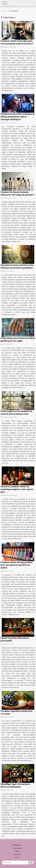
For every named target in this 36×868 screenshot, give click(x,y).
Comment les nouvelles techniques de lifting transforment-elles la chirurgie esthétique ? (18, 117)
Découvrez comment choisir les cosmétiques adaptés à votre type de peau (17, 489)
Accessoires (17, 854)
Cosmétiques (17, 848)
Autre (17, 857)
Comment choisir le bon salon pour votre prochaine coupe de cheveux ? (17, 42)
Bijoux (17, 851)
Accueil (4, 11)
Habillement (17, 845)
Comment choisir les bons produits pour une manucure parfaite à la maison (17, 565)
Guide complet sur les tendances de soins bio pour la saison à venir (16, 413)
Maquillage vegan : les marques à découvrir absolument (15, 785)
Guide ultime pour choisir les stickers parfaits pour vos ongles (18, 340)
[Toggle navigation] (5, 3)
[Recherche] (16, 863)
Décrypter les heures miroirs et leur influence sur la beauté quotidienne (17, 266)
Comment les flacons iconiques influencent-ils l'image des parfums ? (17, 193)
